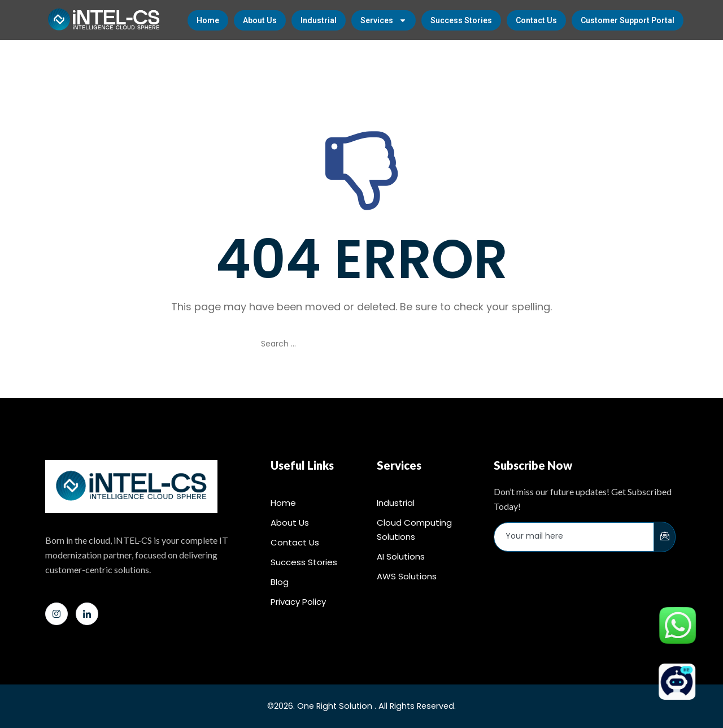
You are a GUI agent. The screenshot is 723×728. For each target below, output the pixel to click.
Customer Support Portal (628, 20)
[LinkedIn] (87, 614)
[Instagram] (56, 614)
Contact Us (536, 20)
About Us (260, 20)
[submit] (665, 537)
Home (208, 20)
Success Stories (461, 20)
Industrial (319, 20)
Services (384, 20)
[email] (574, 537)
